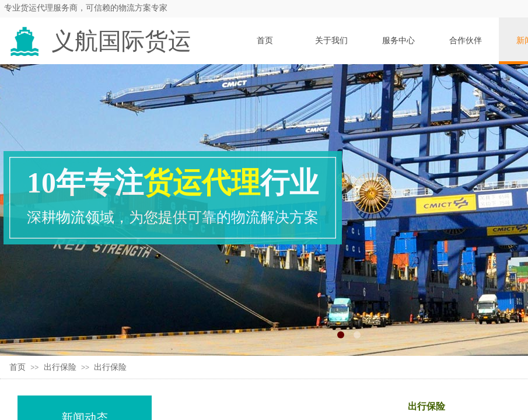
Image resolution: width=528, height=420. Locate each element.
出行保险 (60, 367)
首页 (18, 367)
